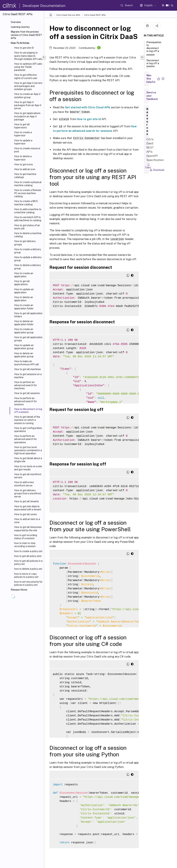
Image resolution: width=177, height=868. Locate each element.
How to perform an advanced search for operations (25, 439)
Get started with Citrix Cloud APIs (88, 107)
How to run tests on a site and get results (28, 468)
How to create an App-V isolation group (27, 96)
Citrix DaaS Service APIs (68, 15)
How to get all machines (27, 369)
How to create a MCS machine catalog (26, 203)
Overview (16, 22)
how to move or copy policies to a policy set (26, 575)
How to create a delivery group (28, 251)
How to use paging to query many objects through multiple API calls (28, 56)
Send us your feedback (152, 96)
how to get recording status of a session (26, 537)
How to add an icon (25, 169)
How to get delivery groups (25, 243)
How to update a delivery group (28, 259)
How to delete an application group (24, 355)
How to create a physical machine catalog (28, 184)
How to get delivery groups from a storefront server (28, 493)
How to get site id (89, 119)
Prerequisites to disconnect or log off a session (154, 48)
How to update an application (24, 291)
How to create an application (24, 275)
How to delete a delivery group (27, 267)
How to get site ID (24, 48)
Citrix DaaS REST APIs (95, 15)
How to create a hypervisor (23, 134)
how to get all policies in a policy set (28, 562)
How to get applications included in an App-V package (27, 116)
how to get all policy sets (28, 556)
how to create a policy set (28, 551)
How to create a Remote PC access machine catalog (28, 193)
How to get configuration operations (28, 430)
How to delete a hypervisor (23, 158)
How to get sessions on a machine (28, 376)
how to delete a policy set (28, 569)
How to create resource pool (27, 150)
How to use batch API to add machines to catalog (28, 219)
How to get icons (24, 164)
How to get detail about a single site (28, 460)
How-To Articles (20, 43)
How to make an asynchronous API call (27, 363)
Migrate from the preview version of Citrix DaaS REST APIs (26, 35)
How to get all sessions (27, 393)
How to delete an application (24, 299)
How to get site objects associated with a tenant (28, 508)
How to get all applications (22, 283)
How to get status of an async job (27, 227)
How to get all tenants (26, 501)
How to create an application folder (24, 307)
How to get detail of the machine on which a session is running (27, 420)
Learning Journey (20, 27)
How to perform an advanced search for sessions (25, 401)
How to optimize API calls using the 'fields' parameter (28, 67)
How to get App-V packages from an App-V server (28, 105)
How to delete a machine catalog (28, 235)
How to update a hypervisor (23, 142)
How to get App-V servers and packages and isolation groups (28, 86)
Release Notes (19, 590)
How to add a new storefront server (24, 484)
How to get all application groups (28, 339)
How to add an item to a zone (27, 521)
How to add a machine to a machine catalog (28, 211)
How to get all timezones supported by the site (28, 529)
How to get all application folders (28, 315)
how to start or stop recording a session (25, 545)
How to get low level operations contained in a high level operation (28, 450)
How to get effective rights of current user (26, 76)
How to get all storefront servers (28, 476)
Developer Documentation (44, 6)
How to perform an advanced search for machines (25, 385)
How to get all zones (25, 514)
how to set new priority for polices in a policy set (28, 583)
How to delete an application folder (24, 323)
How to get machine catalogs (25, 176)
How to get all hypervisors (22, 126)
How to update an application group (24, 347)
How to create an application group (24, 331)
